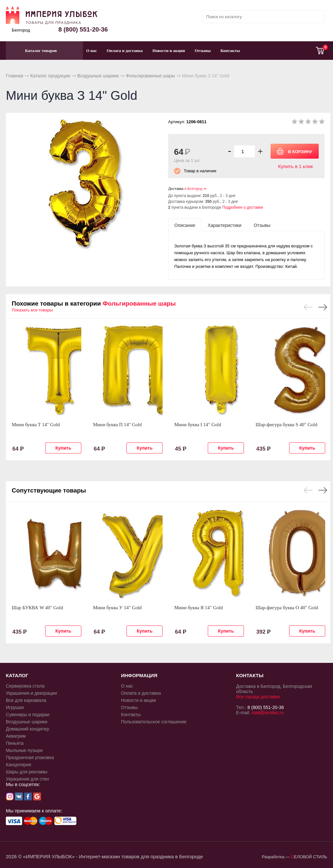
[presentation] (185, 225)
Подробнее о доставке (243, 207)
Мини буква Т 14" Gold (36, 425)
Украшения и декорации (31, 693)
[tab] (185, 225)
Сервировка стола (25, 686)
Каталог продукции (50, 76)
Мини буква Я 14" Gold (199, 608)
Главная (14, 76)
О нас (92, 51)
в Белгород (193, 189)
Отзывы (203, 51)
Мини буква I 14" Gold (198, 425)
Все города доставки (258, 697)
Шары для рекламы (27, 772)
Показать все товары (32, 310)
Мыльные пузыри (24, 750)
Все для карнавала (26, 700)
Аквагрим (16, 736)
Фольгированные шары (150, 76)
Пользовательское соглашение (154, 722)
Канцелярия (19, 765)
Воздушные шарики (98, 76)
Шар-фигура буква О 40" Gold (287, 608)
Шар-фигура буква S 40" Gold (286, 425)
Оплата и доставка (125, 51)
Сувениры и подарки (28, 715)
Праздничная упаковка (30, 757)
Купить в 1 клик (295, 166)
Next (323, 307)
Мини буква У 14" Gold (117, 608)
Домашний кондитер (27, 729)
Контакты (230, 51)
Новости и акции (169, 51)
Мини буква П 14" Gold (117, 425)
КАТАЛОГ (17, 675)
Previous (308, 307)
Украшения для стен (27, 779)
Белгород (21, 30)
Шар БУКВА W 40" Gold (37, 608)
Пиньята (15, 743)
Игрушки (15, 707)
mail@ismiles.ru (267, 713)
